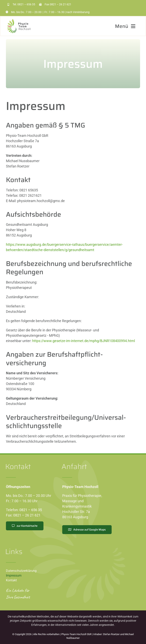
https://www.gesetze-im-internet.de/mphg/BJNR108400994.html (84, 341)
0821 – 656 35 (26, 4)
